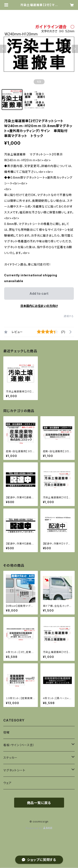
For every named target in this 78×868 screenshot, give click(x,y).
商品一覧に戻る (39, 803)
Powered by (39, 828)
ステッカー (10, 758)
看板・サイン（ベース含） (19, 745)
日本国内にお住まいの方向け (39, 306)
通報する (69, 316)
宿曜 (6, 732)
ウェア (7, 783)
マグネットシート (14, 770)
